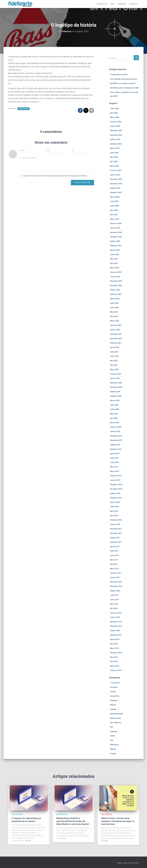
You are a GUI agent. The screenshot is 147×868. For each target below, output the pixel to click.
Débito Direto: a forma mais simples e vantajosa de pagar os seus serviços (118, 821)
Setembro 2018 (116, 498)
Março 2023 (114, 268)
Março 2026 (114, 117)
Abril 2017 (114, 564)
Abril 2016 (114, 608)
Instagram (114, 700)
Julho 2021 (114, 352)
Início (113, 4)
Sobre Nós (122, 4)
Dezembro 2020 (116, 383)
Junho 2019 (114, 462)
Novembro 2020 (116, 387)
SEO (112, 727)
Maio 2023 (114, 259)
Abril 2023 (114, 263)
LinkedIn (113, 709)
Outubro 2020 (115, 392)
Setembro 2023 (116, 246)
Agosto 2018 (115, 502)
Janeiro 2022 (115, 330)
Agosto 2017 (115, 546)
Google (113, 691)
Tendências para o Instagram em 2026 (124, 88)
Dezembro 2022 (116, 281)
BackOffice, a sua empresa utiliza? (123, 83)
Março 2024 (114, 219)
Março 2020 (114, 422)
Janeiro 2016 (115, 617)
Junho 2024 (114, 206)
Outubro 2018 (115, 493)
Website (113, 749)
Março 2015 (114, 648)
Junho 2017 (114, 555)
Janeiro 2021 (115, 378)
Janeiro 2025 (115, 175)
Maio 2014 (114, 657)
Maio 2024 (114, 210)
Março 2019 (114, 471)
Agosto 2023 (115, 250)
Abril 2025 (114, 161)
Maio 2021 (114, 361)
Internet (113, 705)
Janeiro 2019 (115, 480)
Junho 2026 (114, 108)
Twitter (113, 736)
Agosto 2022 (115, 299)
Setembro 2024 (116, 192)
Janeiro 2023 (115, 277)
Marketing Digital (116, 714)
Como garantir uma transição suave (124, 79)
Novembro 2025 (116, 135)
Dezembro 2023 (116, 232)
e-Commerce (115, 683)
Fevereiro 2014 (116, 670)
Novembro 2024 (116, 184)
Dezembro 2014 (116, 653)
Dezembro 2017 (116, 529)
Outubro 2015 (115, 630)
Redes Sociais (115, 718)
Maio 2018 (114, 511)
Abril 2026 (114, 113)
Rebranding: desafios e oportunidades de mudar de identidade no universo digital (73, 821)
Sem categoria (24, 109)
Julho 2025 (114, 153)
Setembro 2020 (116, 396)
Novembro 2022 (116, 285)
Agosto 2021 (115, 347)
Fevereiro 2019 (116, 476)
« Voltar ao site (102, 4)
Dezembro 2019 (116, 436)
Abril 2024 (114, 215)
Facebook (114, 687)
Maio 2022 (114, 312)
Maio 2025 (114, 157)
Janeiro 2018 (115, 524)
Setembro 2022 (116, 294)
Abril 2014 (114, 661)
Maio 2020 (114, 414)
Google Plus (115, 696)
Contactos (133, 4)
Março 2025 (114, 166)
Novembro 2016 (116, 586)
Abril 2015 (114, 644)
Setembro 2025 (116, 144)
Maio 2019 (114, 467)
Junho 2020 (114, 409)
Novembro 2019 (116, 440)
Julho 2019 (114, 458)
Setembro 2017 (116, 542)
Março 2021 (114, 369)
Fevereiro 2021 (116, 374)
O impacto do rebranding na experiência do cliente (26, 820)
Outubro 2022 (115, 290)
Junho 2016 (114, 599)
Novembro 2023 (116, 237)
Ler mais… (29, 840)
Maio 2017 (114, 560)
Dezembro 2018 (116, 485)
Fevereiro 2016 (116, 613)
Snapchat (114, 731)
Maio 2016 (114, 604)
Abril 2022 (114, 316)
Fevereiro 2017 (116, 573)
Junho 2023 (114, 254)
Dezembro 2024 (116, 179)
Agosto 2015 (115, 639)
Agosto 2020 (115, 400)
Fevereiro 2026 (116, 122)
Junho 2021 (114, 356)
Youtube (113, 753)
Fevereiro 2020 (116, 427)
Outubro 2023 (115, 241)
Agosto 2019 (115, 453)
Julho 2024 (114, 201)
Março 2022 (114, 321)
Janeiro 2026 (115, 126)
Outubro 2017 (115, 538)
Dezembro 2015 (116, 622)
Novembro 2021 (116, 338)
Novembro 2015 (116, 626)
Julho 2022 (114, 303)
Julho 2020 (114, 405)
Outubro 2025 (115, 139)
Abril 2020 (114, 418)
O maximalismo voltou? (119, 74)
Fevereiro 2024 (116, 223)
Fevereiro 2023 (116, 272)
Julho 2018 (114, 507)
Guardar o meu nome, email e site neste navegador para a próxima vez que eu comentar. (55, 176)
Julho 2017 (114, 551)
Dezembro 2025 (116, 130)
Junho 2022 (114, 307)
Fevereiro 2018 (116, 520)
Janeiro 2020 (115, 431)
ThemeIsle (135, 863)
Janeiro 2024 (115, 228)
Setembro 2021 (116, 343)
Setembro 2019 (116, 449)
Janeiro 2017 (115, 577)
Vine (112, 740)
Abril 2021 (114, 365)
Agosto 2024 (115, 197)
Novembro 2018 (116, 489)
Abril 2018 (114, 515)
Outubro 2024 (115, 188)
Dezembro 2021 (116, 334)
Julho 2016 (114, 595)
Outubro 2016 (115, 591)
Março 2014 (114, 666)
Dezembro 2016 (116, 582)
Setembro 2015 (116, 635)
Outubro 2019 (115, 445)
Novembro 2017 (116, 533)
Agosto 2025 (115, 148)
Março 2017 (114, 569)
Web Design (114, 745)
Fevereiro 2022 (116, 325)
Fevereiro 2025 (116, 170)
